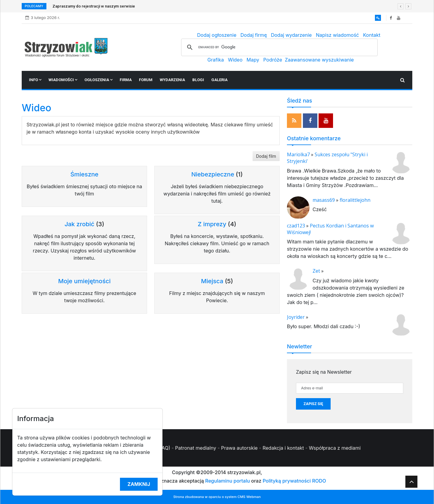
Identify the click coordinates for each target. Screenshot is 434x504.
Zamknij (139, 484)
